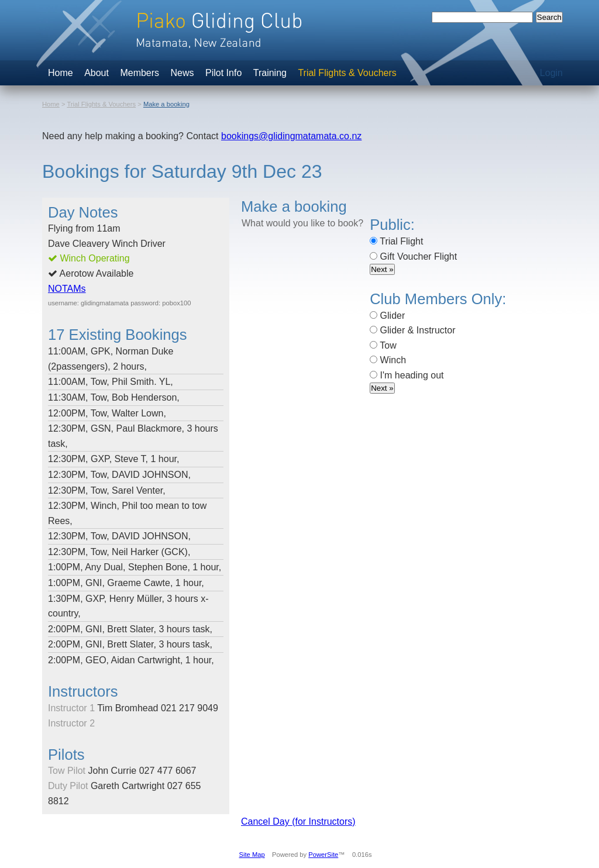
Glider (387, 316)
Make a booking (166, 104)
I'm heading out (407, 375)
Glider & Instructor (412, 330)
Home (61, 73)
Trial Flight (396, 241)
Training (270, 73)
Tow (383, 345)
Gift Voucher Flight (413, 256)
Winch (388, 360)
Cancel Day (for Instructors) (298, 821)
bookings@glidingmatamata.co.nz (291, 136)
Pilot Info (223, 73)
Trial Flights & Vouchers (347, 73)
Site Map (252, 855)
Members (140, 73)
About (97, 73)
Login (551, 73)
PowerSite (323, 855)
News (183, 73)
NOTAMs (67, 289)
